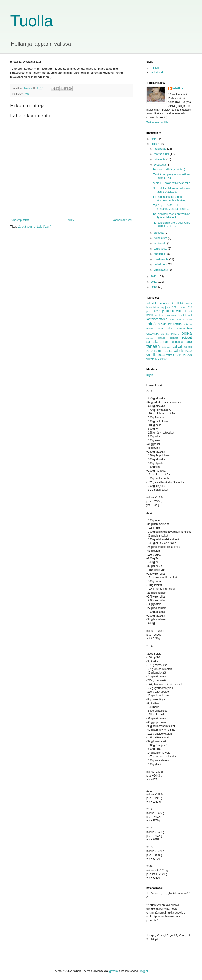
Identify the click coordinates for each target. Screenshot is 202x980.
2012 (154, 277)
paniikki (165, 334)
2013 (154, 144)
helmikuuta (161, 265)
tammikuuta (161, 270)
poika (187, 333)
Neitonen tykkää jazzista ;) (169, 169)
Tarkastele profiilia (157, 122)
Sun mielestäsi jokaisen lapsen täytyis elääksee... (172, 190)
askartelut (152, 304)
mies (190, 319)
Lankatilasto (157, 72)
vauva (187, 355)
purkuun (150, 338)
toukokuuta (161, 249)
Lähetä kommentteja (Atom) (34, 227)
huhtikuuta (161, 254)
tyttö (27, 94)
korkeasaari (171, 315)
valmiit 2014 (174, 355)
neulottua (175, 324)
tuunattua (177, 342)
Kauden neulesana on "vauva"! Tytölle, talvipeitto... (172, 216)
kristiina (178, 88)
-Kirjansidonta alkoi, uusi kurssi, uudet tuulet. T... (172, 224)
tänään (153, 346)
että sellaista (176, 304)
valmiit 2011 (163, 351)
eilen (163, 303)
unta (169, 347)
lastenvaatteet (157, 319)
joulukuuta (160, 149)
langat (188, 315)
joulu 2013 (153, 311)
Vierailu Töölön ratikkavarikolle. (172, 183)
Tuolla (32, 21)
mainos (181, 319)
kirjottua (159, 315)
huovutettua (153, 307)
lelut (172, 319)
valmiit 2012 (183, 351)
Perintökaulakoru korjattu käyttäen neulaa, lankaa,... (171, 198)
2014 (154, 139)
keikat (189, 311)
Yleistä (162, 359)
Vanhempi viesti (122, 220)
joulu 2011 (171, 307)
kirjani (150, 375)
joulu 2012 (186, 307)
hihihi (189, 304)
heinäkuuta (161, 238)
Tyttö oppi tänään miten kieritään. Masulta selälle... (171, 207)
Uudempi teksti (20, 220)
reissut (187, 338)
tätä (164, 347)
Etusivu (71, 220)
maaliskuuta (161, 259)
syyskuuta (160, 165)
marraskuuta (162, 154)
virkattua (151, 359)
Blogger (143, 971)
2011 (154, 282)
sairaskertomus (158, 342)
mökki (162, 324)
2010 (154, 287)
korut (181, 315)
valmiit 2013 (155, 355)
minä (151, 324)
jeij (162, 307)
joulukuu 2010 (172, 311)
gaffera (114, 971)
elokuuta (159, 233)
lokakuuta (160, 159)
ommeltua (185, 328)
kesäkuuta (160, 243)
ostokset (153, 333)
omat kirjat (165, 328)
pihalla (175, 334)
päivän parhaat (168, 338)
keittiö (150, 315)
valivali (178, 347)
